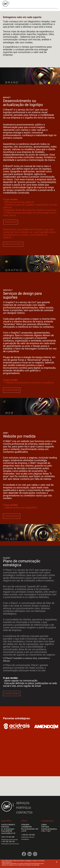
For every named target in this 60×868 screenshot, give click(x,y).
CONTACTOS (24, 813)
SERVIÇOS (23, 803)
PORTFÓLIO (24, 808)
